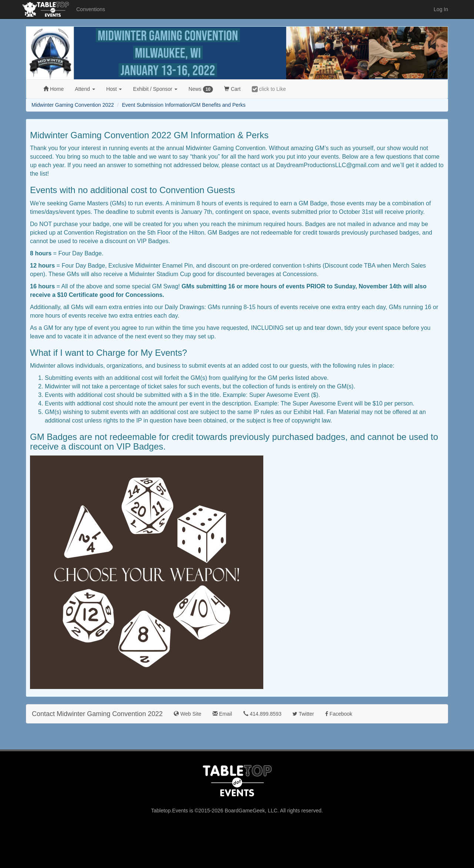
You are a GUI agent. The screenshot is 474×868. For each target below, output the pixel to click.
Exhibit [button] (155, 89)
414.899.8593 (263, 714)
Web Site (187, 714)
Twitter (303, 714)
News (201, 89)
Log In (441, 9)
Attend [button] (85, 89)
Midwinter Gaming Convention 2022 (73, 105)
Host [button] (114, 89)
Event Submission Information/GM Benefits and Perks (184, 105)
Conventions (91, 9)
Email (222, 714)
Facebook (339, 714)
